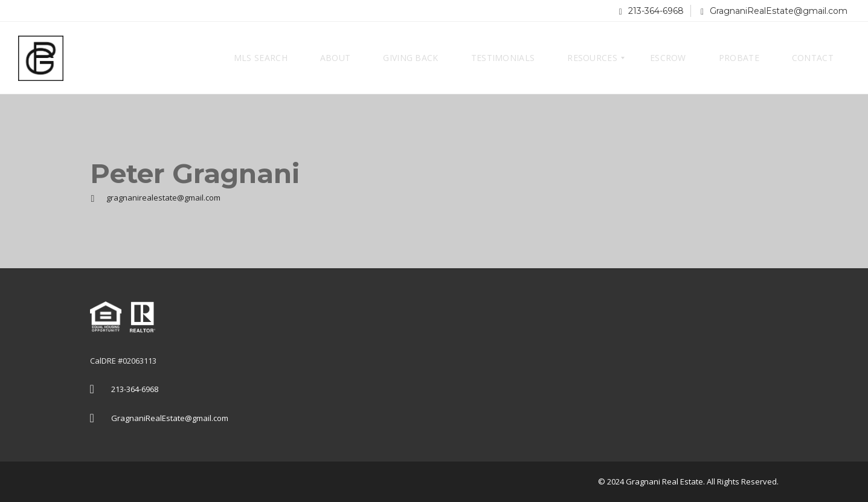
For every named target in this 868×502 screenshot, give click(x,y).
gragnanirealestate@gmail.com (155, 198)
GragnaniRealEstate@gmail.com (774, 11)
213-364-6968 (651, 11)
